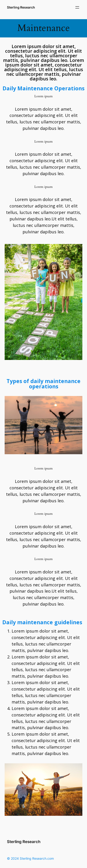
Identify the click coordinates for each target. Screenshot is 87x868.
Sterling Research (21, 7)
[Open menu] (77, 7)
